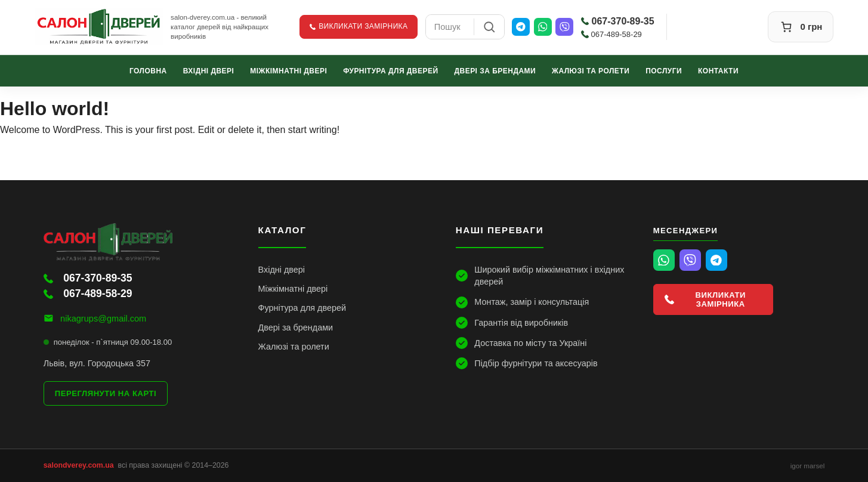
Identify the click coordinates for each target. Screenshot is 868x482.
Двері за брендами (495, 70)
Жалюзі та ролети (591, 70)
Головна (148, 70)
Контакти (718, 70)
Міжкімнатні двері (288, 70)
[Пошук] (489, 27)
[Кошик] (801, 27)
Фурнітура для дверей (390, 70)
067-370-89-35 (618, 21)
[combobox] (450, 27)
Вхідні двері (209, 70)
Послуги (664, 70)
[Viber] (564, 27)
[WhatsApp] (543, 27)
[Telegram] (521, 27)
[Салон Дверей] (99, 27)
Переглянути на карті (106, 393)
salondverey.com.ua (79, 465)
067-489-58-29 (611, 34)
